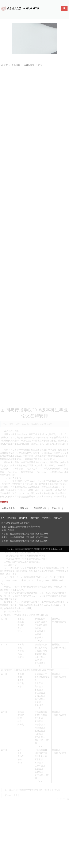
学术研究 (46, 528)
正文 (40, 63)
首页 (6, 63)
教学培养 (16, 63)
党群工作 (58, 528)
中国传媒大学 (8, 505)
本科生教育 (29, 63)
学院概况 (12, 528)
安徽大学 (56, 505)
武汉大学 (24, 505)
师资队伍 (23, 528)
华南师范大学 (40, 505)
